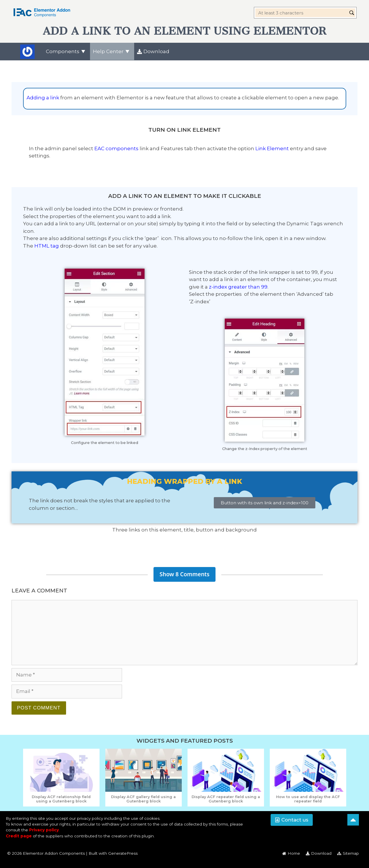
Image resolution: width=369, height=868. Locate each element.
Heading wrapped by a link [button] (184, 481)
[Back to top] (353, 820)
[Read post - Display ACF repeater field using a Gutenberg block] (226, 799)
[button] (292, 820)
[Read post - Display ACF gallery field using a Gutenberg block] (144, 799)
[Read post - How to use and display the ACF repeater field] (308, 799)
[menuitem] (67, 51)
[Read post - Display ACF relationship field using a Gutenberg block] (61, 799)
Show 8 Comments (184, 574)
